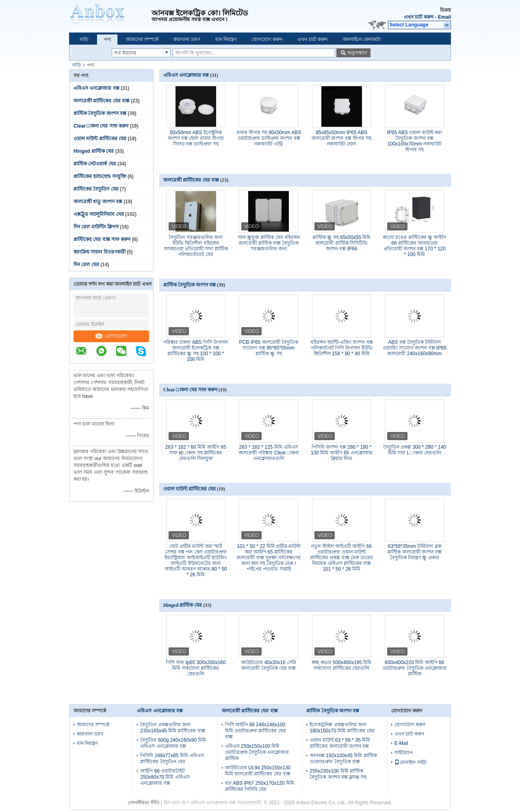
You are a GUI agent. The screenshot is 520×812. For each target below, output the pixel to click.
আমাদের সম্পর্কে (142, 39)
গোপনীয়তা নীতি (143, 803)
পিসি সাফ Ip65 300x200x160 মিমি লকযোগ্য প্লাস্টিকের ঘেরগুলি (196, 668)
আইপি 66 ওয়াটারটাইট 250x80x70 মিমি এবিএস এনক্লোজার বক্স (165, 777)
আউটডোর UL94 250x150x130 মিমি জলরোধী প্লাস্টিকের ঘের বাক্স (258, 771)
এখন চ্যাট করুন (419, 17)
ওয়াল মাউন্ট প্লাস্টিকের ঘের (100, 139)
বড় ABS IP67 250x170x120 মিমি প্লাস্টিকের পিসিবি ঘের (260, 786)
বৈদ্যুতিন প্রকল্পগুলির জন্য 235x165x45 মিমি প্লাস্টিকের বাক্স (172, 728)
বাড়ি (84, 39)
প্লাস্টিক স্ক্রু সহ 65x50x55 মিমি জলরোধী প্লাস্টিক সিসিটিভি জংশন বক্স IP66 (341, 243)
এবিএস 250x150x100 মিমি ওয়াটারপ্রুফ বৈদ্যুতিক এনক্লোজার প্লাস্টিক (257, 752)
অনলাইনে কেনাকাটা (362, 39)
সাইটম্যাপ (404, 753)
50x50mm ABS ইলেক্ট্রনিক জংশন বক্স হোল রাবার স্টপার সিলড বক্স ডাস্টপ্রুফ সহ (196, 138)
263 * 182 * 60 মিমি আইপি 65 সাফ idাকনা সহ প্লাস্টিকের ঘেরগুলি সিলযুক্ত (196, 453)
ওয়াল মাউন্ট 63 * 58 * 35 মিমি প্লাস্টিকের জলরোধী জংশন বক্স (340, 743)
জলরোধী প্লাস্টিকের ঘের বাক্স (102, 101)
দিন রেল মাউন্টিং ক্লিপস (96, 227)
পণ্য (107, 39)
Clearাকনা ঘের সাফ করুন (101, 126)
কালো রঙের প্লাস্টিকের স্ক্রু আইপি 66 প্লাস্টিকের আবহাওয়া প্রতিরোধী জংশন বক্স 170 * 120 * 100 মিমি (414, 246)
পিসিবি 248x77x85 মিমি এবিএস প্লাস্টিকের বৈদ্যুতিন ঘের (172, 759)
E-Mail (401, 743)
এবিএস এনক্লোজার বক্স (96, 88)
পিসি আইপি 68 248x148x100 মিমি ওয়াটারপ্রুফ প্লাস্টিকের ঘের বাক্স (256, 731)
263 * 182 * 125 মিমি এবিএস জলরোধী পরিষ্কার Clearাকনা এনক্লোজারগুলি (269, 453)
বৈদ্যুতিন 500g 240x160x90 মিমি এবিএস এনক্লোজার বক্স (173, 743)
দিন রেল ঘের (86, 265)
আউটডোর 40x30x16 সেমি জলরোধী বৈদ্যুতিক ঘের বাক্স (269, 665)
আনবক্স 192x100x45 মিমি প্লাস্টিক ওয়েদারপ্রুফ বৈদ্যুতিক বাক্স (343, 759)
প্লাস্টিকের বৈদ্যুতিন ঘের (96, 189)
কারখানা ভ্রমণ (187, 39)
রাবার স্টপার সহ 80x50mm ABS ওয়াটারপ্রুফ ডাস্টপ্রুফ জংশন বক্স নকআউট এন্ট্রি (269, 138)
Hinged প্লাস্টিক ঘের (94, 151)
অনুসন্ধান (357, 53)
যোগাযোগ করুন (267, 39)
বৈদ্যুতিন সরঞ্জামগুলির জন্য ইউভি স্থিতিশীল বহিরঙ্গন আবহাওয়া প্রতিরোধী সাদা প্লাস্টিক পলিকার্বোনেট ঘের (196, 246)
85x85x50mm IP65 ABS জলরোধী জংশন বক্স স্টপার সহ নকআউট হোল (341, 138)
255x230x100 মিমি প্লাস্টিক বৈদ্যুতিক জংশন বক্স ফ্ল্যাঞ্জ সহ (338, 774)
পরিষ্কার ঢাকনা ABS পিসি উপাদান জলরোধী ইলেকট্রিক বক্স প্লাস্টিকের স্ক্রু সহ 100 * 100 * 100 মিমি (196, 351)
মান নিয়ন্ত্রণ (226, 39)
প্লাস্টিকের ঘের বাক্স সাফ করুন (102, 239)
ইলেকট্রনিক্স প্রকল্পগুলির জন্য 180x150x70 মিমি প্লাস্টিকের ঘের (342, 728)
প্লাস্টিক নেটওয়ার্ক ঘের (95, 164)
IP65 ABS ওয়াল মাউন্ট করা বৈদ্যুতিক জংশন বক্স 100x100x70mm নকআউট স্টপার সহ (415, 141)
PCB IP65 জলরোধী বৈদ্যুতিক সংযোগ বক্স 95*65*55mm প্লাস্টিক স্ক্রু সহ (269, 348)
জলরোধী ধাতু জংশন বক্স (98, 202)
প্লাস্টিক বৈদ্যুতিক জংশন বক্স (100, 113)
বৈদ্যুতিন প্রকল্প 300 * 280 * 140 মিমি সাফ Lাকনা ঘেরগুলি (415, 450)
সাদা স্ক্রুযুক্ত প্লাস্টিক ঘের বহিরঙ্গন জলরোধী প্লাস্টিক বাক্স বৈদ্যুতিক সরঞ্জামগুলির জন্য (269, 243)
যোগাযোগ (111, 336)
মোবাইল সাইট (411, 762)
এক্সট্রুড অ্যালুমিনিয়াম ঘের (99, 214)
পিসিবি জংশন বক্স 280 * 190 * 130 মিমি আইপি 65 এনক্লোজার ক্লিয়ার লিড (342, 453)
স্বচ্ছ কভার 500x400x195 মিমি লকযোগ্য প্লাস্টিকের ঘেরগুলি (341, 665)
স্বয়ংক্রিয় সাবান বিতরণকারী (100, 252)
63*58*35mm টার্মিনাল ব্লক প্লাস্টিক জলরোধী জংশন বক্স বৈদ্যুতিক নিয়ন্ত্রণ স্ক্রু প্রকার (414, 552)
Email (444, 17)
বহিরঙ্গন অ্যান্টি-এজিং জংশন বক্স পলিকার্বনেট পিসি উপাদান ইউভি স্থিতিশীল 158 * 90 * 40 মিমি (342, 348)
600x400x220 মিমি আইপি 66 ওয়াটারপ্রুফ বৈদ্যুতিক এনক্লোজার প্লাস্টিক (414, 668)
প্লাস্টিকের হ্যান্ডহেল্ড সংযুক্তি (100, 176)
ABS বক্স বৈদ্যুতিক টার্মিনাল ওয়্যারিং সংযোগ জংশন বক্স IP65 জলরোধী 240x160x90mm (415, 348)
